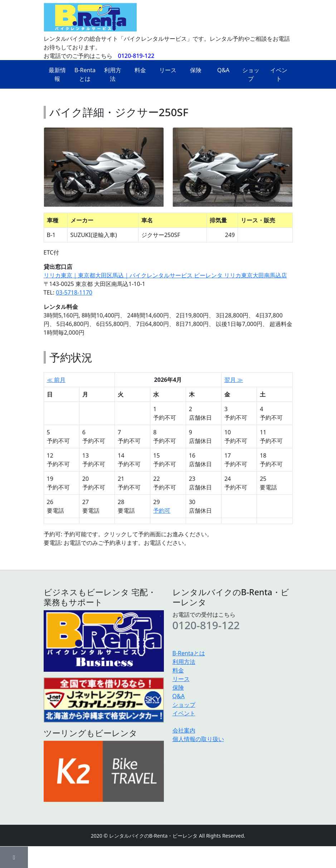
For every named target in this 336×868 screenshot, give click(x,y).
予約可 (162, 511)
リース (168, 70)
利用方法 (113, 74)
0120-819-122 (136, 56)
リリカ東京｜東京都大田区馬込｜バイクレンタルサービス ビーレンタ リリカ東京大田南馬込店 (165, 275)
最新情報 (57, 74)
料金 (140, 70)
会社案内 (184, 730)
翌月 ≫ (234, 380)
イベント (279, 74)
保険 (196, 70)
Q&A (223, 70)
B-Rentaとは (85, 74)
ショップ (251, 74)
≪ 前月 (56, 380)
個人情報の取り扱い (198, 739)
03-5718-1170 (74, 292)
